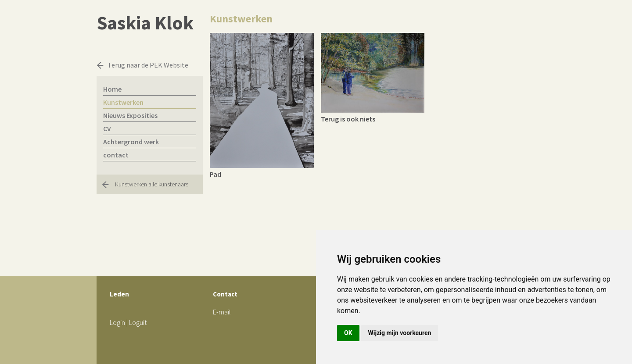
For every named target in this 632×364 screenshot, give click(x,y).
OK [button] (348, 333)
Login (117, 322)
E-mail (222, 312)
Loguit (138, 322)
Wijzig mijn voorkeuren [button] (400, 333)
